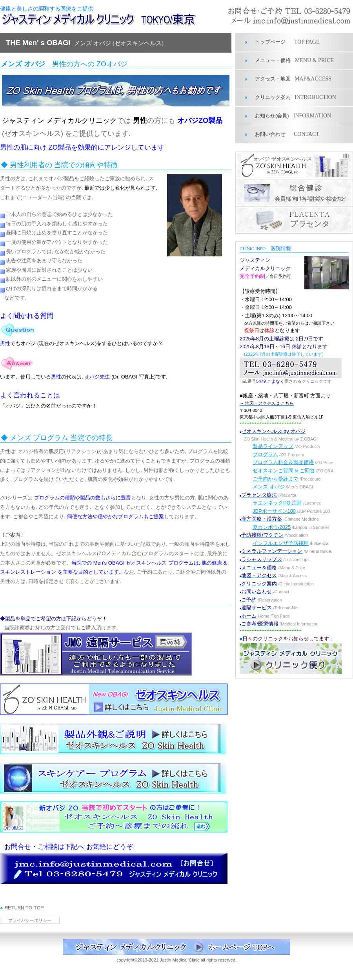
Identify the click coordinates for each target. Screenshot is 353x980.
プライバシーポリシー (30, 920)
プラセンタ (294, 220)
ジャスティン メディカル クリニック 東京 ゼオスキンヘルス (104, 20)
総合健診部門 (294, 193)
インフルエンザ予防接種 (281, 543)
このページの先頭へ (22, 908)
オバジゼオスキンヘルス (294, 166)
